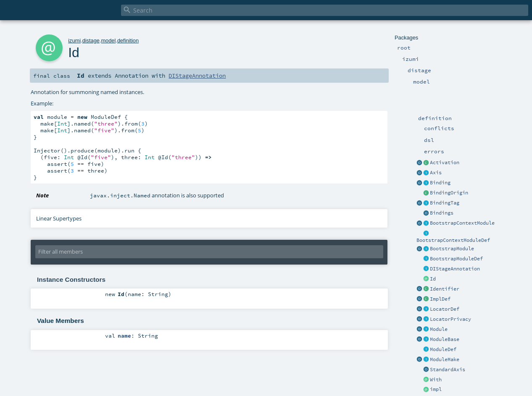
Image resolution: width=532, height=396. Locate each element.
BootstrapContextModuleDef (453, 240)
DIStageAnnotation (455, 269)
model (108, 41)
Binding (440, 183)
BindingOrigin (449, 193)
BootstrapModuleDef (456, 259)
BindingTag (445, 203)
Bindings (442, 213)
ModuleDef (443, 349)
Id (433, 279)
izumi (74, 41)
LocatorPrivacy (450, 319)
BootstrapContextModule (462, 223)
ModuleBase (445, 339)
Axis (436, 173)
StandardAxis (448, 370)
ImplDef (440, 299)
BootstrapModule (452, 249)
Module (439, 329)
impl (436, 389)
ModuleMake (445, 359)
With (436, 380)
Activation (445, 163)
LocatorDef (445, 309)
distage (91, 41)
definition (128, 41)
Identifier (445, 289)
